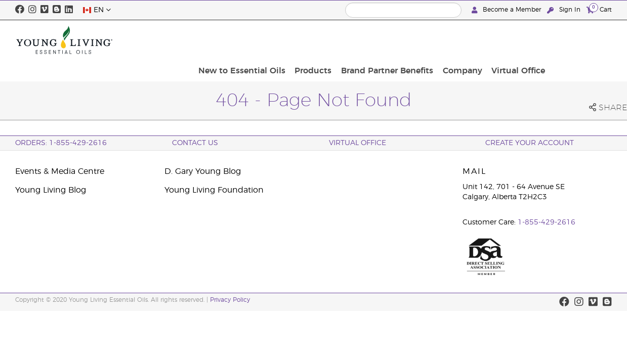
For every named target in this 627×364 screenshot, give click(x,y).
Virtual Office (582, 40)
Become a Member (507, 10)
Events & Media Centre (60, 171)
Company (529, 40)
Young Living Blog (51, 190)
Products (387, 40)
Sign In (565, 10)
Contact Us (195, 143)
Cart (599, 9)
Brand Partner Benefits (457, 40)
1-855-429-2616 (547, 222)
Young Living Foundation (214, 190)
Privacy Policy (230, 300)
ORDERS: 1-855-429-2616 (61, 143)
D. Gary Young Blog (203, 171)
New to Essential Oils (319, 40)
